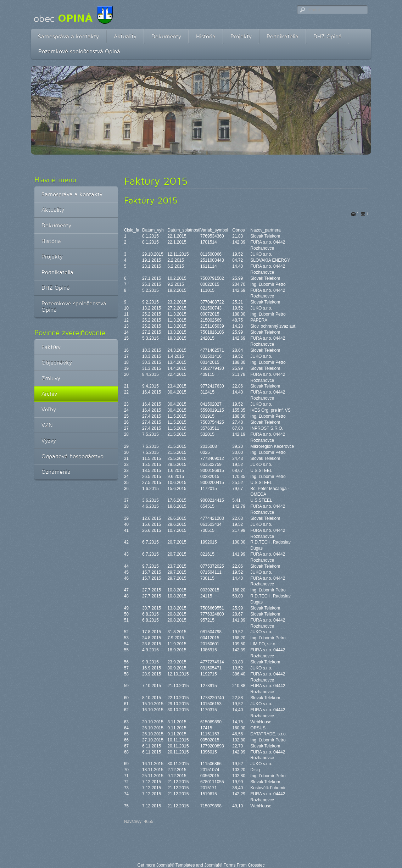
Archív (49, 394)
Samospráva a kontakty (68, 36)
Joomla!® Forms (220, 865)
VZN (47, 425)
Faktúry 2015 (151, 200)
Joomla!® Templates (176, 865)
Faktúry (51, 347)
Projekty (241, 36)
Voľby (49, 409)
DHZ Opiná (328, 36)
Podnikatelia (283, 36)
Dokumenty (166, 36)
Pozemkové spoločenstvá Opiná (79, 51)
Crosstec (256, 865)
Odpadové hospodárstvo (72, 456)
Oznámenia (56, 472)
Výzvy (49, 441)
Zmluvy (51, 378)
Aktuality (125, 36)
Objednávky (57, 363)
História (206, 36)
